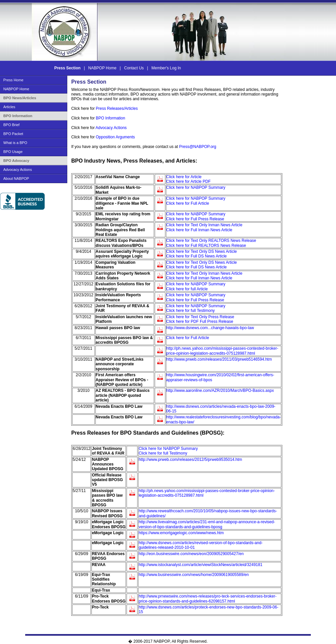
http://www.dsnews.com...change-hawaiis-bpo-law (210, 328)
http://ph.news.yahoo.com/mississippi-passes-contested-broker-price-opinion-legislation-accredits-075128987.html (222, 351)
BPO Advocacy (16, 161)
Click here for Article (184, 177)
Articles (9, 107)
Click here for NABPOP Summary (196, 187)
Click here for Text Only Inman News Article (204, 225)
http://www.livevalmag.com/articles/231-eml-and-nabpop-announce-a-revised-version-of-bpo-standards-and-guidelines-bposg (207, 524)
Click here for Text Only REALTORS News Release (211, 241)
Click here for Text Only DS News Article (202, 251)
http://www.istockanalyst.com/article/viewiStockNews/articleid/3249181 (200, 565)
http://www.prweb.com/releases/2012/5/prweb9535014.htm (190, 460)
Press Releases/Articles (117, 108)
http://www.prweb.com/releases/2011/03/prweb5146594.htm (219, 359)
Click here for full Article (187, 289)
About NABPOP (16, 179)
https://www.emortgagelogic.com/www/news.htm (181, 533)
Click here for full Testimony (191, 311)
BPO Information (18, 116)
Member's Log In (166, 68)
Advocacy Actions (18, 170)
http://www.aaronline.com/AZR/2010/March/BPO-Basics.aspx (220, 391)
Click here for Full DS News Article (197, 256)
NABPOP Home (102, 68)
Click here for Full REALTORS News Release (206, 246)
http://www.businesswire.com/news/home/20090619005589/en (194, 575)
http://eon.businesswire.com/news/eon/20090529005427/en (191, 554)
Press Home (13, 80)
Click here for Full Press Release (195, 219)
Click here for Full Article (188, 203)
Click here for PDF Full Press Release (200, 322)
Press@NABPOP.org (197, 147)
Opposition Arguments (115, 137)
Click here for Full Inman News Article (199, 230)
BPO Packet (13, 134)
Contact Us (134, 68)
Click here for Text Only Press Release (200, 317)
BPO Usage (13, 152)
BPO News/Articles (20, 98)
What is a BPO (15, 143)
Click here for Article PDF (189, 181)
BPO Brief (11, 125)
